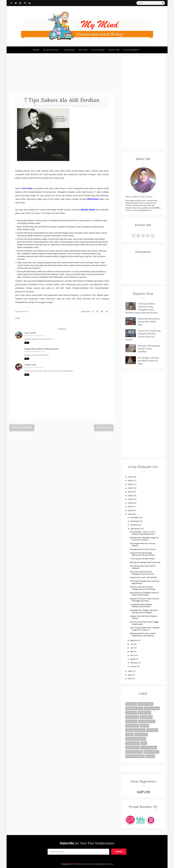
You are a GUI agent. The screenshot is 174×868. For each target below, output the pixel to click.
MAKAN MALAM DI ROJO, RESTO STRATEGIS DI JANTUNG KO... (143, 635)
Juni (132, 648)
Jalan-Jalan (50, 50)
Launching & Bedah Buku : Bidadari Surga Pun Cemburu (145, 629)
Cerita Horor (145, 704)
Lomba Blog (132, 726)
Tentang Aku (133, 743)
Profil (88, 105)
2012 (130, 679)
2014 (130, 671)
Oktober (134, 525)
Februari (134, 663)
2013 (130, 675)
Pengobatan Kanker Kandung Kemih (42, 349)
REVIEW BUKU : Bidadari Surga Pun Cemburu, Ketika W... (144, 539)
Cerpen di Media (134, 708)
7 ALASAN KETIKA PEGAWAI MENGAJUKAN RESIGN (141, 606)
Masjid (144, 726)
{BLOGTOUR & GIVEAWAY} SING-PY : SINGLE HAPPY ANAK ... (145, 594)
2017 (130, 507)
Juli (132, 644)
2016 (130, 511)
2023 (131, 484)
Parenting (152, 730)
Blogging (131, 704)
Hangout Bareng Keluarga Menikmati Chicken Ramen (142, 554)
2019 (130, 499)
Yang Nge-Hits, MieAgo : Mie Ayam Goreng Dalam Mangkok (144, 611)
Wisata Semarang (135, 756)
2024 (130, 481)
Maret (133, 659)
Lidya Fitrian (30, 365)
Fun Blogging (152, 708)
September (135, 529)
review (150, 756)
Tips (144, 743)
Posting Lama (104, 427)
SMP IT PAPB (141, 734)
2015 (130, 514)
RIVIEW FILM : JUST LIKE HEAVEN (143, 578)
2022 (130, 488)
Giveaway (131, 713)
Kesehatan (146, 717)
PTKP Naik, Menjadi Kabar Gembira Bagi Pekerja (145, 582)
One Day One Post (135, 730)
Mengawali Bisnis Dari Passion (143, 549)
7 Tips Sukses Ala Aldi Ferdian (142, 559)
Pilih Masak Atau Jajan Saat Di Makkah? (143, 567)
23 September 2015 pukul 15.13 (35, 368)
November (135, 521)
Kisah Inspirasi (79, 105)
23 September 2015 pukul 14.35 (35, 352)
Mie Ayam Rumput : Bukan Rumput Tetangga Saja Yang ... (145, 600)
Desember (135, 518)
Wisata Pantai (151, 752)
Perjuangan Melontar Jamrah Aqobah (142, 545)
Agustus (134, 640)
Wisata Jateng (149, 748)
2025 (130, 477)
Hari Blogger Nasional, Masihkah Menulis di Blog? (149, 361)
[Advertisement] (62, 74)
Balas (27, 343)
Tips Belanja (133, 748)
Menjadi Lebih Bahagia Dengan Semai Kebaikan (149, 349)
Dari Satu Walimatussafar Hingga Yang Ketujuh (144, 623)
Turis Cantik (30, 333)
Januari (134, 666)
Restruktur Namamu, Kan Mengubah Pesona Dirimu (142, 573)
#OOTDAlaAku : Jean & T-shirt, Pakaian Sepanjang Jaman (143, 533)
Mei (132, 652)
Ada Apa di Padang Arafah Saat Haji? (145, 562)
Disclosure (98, 50)
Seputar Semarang (136, 739)
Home (36, 50)
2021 (130, 492)
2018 (130, 503)
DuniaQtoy (109, 864)
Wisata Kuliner (134, 752)
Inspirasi (69, 50)
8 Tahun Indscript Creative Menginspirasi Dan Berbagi (142, 588)
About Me (114, 50)
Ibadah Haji (145, 713)
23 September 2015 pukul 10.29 (35, 336)
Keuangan (131, 721)
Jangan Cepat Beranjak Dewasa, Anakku (144, 617)
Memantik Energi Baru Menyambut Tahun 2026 (149, 322)
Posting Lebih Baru (22, 427)
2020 (131, 496)
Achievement (132, 50)
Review (83, 50)
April (133, 655)
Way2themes (84, 864)
